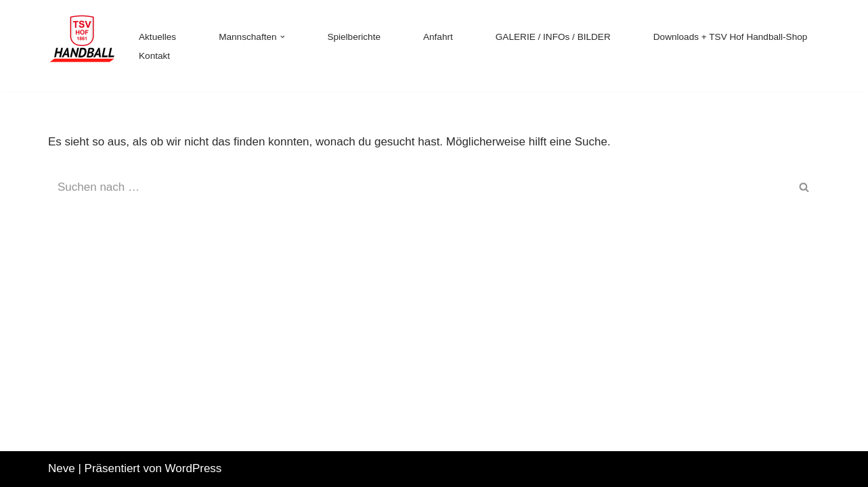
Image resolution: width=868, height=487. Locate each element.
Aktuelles (157, 37)
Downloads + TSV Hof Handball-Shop (731, 37)
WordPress (194, 468)
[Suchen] (419, 187)
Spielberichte (354, 37)
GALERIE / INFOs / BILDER (553, 37)
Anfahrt (438, 37)
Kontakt (154, 56)
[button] (283, 37)
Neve (62, 468)
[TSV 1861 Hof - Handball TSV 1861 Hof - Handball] (82, 46)
